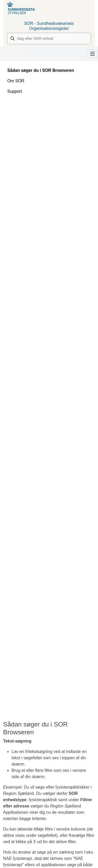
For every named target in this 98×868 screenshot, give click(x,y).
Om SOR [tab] (16, 81)
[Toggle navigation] (93, 54)
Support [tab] (15, 91)
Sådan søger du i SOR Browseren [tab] (41, 70)
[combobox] (49, 39)
